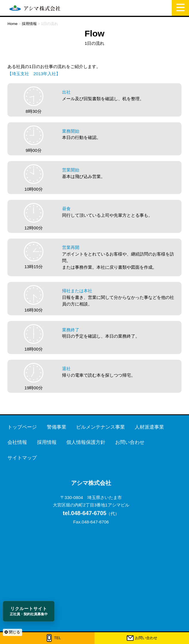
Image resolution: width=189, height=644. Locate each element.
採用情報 (47, 442)
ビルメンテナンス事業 (101, 427)
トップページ (22, 427)
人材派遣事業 (149, 427)
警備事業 (57, 427)
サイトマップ (22, 458)
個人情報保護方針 (86, 442)
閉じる (12, 632)
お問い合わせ (146, 638)
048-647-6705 (85, 513)
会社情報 (17, 442)
